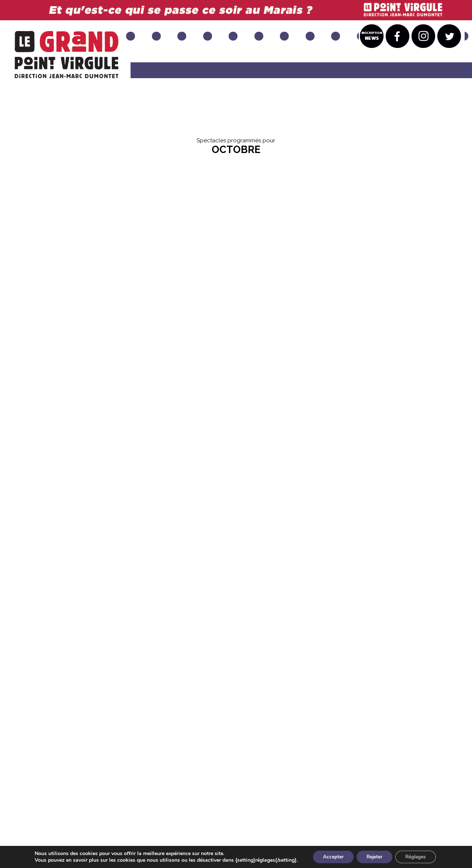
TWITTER (257, 800)
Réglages (418, 856)
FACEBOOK (161, 800)
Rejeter (374, 856)
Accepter (330, 856)
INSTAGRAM (211, 800)
